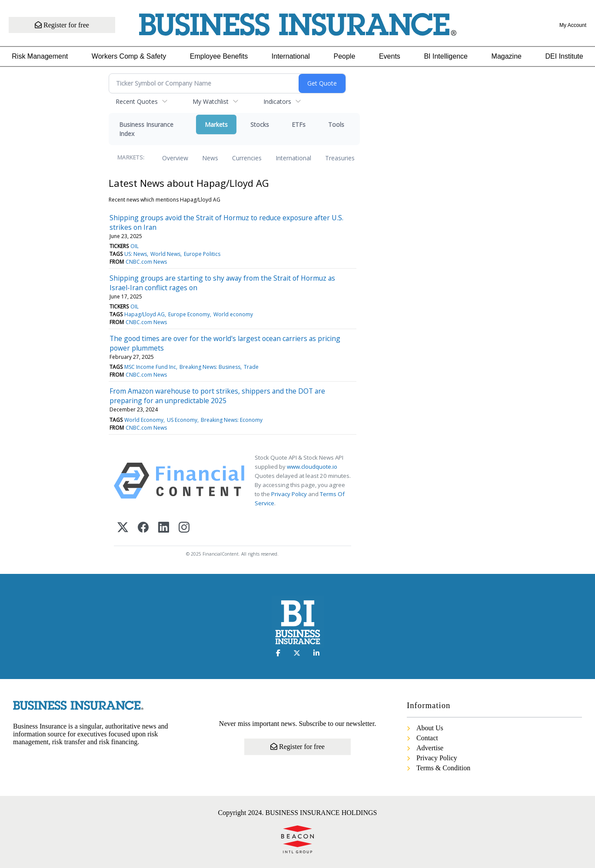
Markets (216, 124)
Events (390, 56)
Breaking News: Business (210, 367)
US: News (136, 254)
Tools (336, 124)
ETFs (299, 124)
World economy (233, 314)
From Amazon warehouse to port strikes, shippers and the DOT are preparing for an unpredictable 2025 (217, 396)
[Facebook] (143, 528)
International (291, 56)
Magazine (507, 56)
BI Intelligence (446, 56)
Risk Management (40, 56)
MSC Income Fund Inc (150, 367)
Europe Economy (189, 314)
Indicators (277, 101)
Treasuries (340, 158)
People (344, 56)
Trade (251, 367)
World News (165, 254)
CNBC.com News (146, 262)
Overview (175, 158)
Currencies (247, 158)
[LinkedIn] (164, 528)
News (210, 158)
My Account (573, 25)
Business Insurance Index (146, 129)
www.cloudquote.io (312, 467)
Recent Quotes (137, 101)
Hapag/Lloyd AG (145, 314)
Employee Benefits (219, 56)
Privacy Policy (289, 494)
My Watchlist (211, 101)
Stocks (260, 124)
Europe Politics (202, 254)
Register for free (62, 25)
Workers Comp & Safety (129, 56)
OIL (135, 246)
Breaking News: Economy (232, 420)
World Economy (144, 420)
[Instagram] (184, 528)
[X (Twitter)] (123, 528)
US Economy (182, 420)
